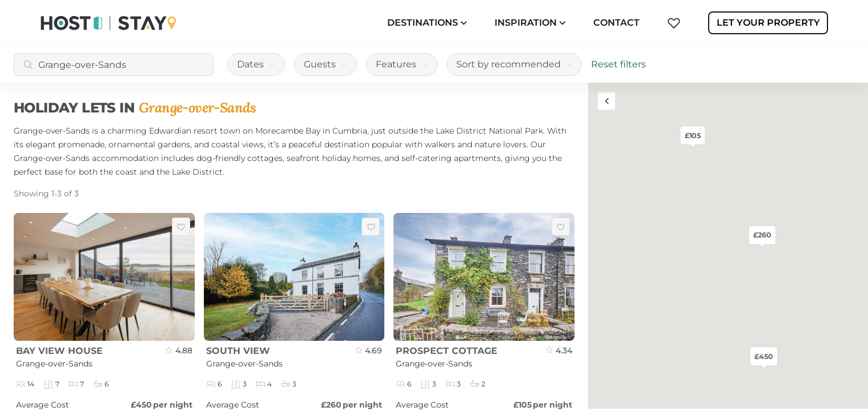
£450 (764, 356)
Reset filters (618, 64)
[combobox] (114, 65)
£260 (762, 235)
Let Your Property (768, 23)
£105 (693, 135)
